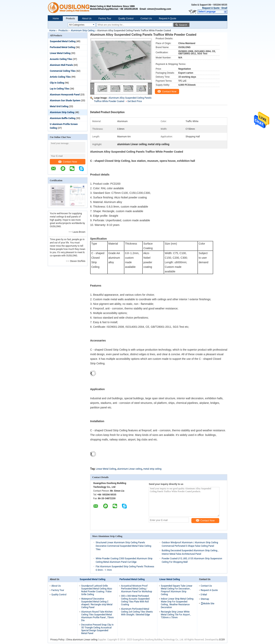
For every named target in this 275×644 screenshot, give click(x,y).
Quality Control (126, 19)
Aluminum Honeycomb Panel (65, 95)
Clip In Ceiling (57, 83)
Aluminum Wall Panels (61, 65)
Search (183, 25)
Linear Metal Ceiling (60, 53)
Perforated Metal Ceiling (62, 47)
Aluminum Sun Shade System (65, 101)
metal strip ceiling (152, 469)
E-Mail (204, 595)
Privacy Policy (57, 640)
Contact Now (68, 162)
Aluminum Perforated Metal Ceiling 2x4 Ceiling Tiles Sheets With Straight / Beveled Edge (137, 612)
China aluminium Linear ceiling (82, 640)
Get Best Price (135, 101)
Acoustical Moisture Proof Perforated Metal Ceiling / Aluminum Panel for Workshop (137, 589)
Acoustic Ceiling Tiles (61, 59)
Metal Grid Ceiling (59, 106)
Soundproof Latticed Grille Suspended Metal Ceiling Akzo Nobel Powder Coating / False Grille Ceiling (97, 590)
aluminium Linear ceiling (130, 469)
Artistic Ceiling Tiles (60, 77)
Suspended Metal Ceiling (63, 41)
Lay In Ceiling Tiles (60, 89)
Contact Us (146, 19)
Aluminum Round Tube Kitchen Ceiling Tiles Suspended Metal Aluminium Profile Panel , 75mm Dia (97, 616)
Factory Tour (105, 19)
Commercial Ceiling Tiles (63, 71)
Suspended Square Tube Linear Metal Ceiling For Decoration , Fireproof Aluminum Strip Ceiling (177, 590)
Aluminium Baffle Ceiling (63, 118)
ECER (222, 640)
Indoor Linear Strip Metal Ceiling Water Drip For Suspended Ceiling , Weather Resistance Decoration (177, 603)
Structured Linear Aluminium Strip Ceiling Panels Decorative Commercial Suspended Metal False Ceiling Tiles (123, 546)
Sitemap (205, 599)
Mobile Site (208, 604)
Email (224, 8)
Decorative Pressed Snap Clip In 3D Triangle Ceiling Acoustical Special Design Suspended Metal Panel (97, 629)
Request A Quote (211, 8)
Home (56, 19)
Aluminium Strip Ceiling (83, 31)
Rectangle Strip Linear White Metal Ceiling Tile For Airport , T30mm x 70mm (176, 615)
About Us (87, 19)
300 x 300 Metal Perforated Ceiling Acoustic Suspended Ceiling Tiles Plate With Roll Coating (135, 600)
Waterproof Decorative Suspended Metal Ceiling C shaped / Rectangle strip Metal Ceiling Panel (97, 603)
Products (70, 19)
